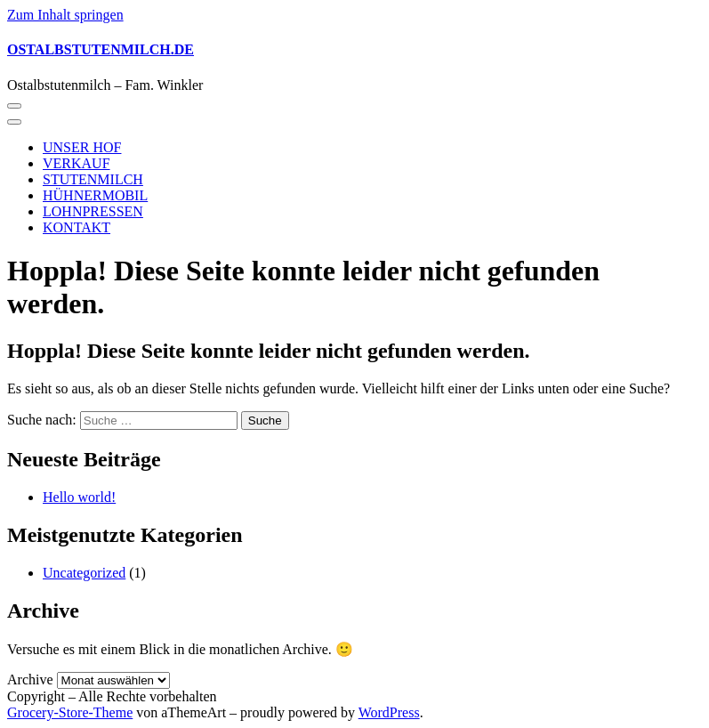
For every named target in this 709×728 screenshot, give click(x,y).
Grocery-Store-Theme (70, 712)
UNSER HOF (82, 147)
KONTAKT (77, 227)
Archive (30, 679)
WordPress (389, 712)
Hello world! (79, 497)
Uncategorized (84, 573)
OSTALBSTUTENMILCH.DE (101, 49)
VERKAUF (77, 163)
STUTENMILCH (93, 179)
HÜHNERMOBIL (95, 195)
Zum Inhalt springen (65, 15)
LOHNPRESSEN (93, 211)
